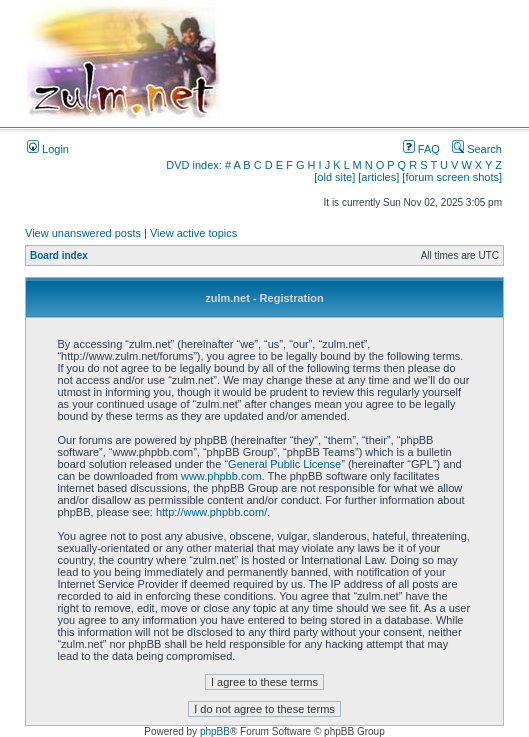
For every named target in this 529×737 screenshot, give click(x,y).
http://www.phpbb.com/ (211, 512)
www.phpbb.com (221, 476)
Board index (59, 255)
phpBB (215, 731)
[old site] (334, 177)
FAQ (421, 149)
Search (477, 149)
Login (48, 149)
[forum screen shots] (452, 177)
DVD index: (194, 165)
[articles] (378, 177)
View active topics (193, 233)
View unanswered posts (83, 233)
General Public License (284, 464)
